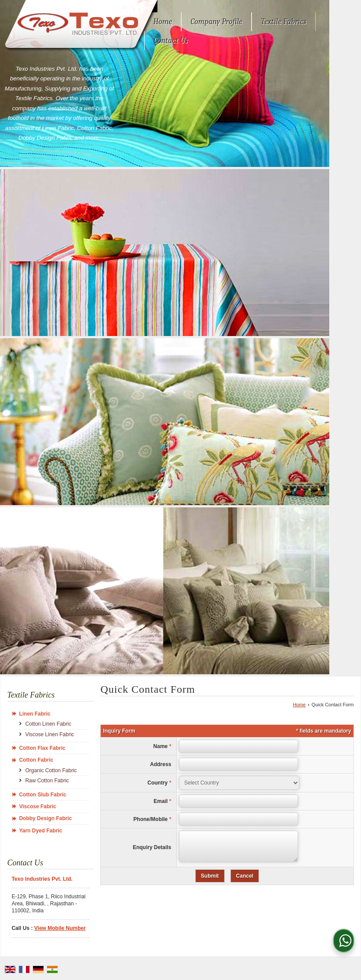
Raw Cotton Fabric (47, 781)
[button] (60, 928)
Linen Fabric (35, 714)
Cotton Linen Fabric (48, 724)
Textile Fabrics (283, 22)
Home (162, 22)
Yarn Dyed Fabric (40, 831)
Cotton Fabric (36, 760)
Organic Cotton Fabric (51, 770)
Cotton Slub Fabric (42, 795)
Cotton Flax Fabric (42, 748)
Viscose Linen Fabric (49, 734)
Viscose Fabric (38, 806)
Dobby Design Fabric (45, 818)
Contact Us (171, 41)
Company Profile (216, 22)
